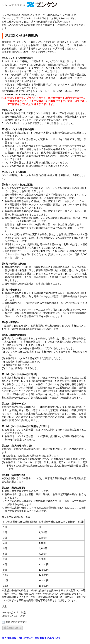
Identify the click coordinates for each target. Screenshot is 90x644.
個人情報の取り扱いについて (17, 638)
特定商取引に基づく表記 (48, 638)
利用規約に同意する (17, 622)
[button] (12, 628)
